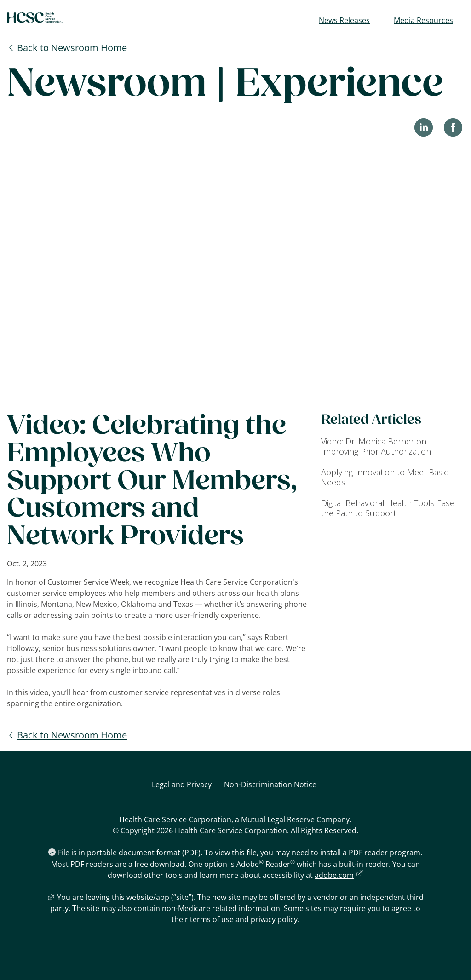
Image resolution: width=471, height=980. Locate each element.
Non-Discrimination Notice (270, 784)
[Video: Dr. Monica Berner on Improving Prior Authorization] (393, 447)
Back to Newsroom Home (72, 48)
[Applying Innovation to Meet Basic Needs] (393, 477)
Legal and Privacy (182, 784)
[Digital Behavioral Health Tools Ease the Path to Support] (393, 508)
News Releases (344, 20)
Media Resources (423, 20)
